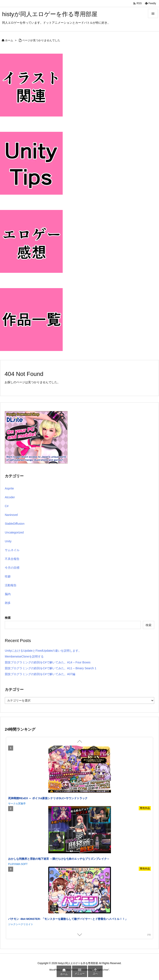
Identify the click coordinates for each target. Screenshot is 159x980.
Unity (8, 541)
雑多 (8, 603)
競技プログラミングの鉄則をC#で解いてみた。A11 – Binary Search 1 (51, 668)
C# (7, 506)
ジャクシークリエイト (21, 924)
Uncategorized (14, 532)
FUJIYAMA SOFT (18, 864)
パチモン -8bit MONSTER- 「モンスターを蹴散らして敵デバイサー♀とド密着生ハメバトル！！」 (68, 919)
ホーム (9, 40)
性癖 (8, 576)
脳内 (8, 594)
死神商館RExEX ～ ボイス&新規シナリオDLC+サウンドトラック (48, 798)
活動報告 (11, 585)
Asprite (9, 488)
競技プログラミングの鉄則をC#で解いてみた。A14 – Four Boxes (48, 662)
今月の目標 (12, 568)
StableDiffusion (15, 524)
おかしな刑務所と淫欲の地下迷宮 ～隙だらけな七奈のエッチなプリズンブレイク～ (59, 859)
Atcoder (10, 497)
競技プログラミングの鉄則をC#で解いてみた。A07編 (40, 674)
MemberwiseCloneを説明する (24, 656)
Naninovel (11, 515)
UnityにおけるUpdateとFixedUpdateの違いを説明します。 (43, 651)
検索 (8, 618)
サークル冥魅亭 (17, 804)
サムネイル (12, 550)
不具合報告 (12, 559)
